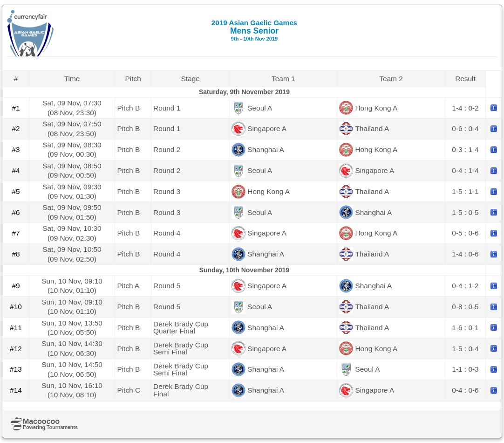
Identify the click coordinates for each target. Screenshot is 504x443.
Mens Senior (254, 30)
